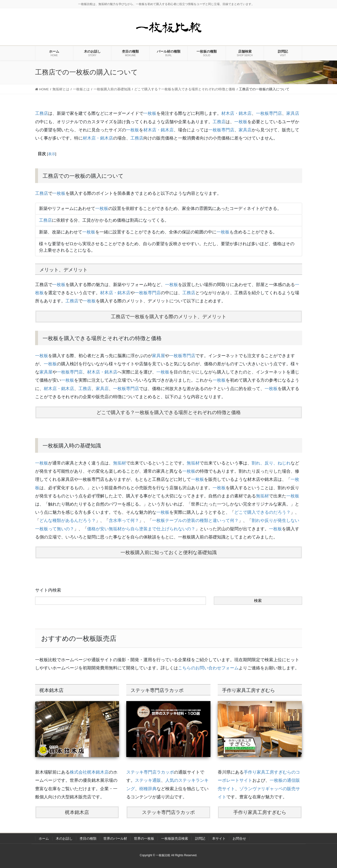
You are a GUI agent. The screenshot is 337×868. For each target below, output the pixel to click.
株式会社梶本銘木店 (89, 772)
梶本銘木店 (77, 812)
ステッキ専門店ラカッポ (150, 772)
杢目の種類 (88, 838)
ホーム (44, 838)
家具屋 (159, 356)
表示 (52, 154)
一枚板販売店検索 (175, 838)
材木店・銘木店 (236, 113)
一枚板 (150, 113)
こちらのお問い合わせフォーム (208, 668)
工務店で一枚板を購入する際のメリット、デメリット (169, 317)
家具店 (293, 113)
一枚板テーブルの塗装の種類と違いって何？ (195, 520)
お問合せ (239, 838)
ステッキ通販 (148, 780)
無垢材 (120, 463)
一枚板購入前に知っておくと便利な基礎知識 (169, 552)
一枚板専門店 (269, 113)
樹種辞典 (148, 789)
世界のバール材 (115, 838)
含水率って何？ (124, 520)
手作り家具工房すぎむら (260, 812)
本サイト (219, 838)
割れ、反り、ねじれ (271, 463)
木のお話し (64, 838)
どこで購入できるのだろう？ (262, 512)
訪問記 (200, 838)
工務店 (42, 113)
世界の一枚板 (144, 838)
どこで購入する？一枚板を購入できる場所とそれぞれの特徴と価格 (169, 412)
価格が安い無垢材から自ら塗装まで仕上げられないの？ (141, 529)
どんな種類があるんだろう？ (68, 520)
